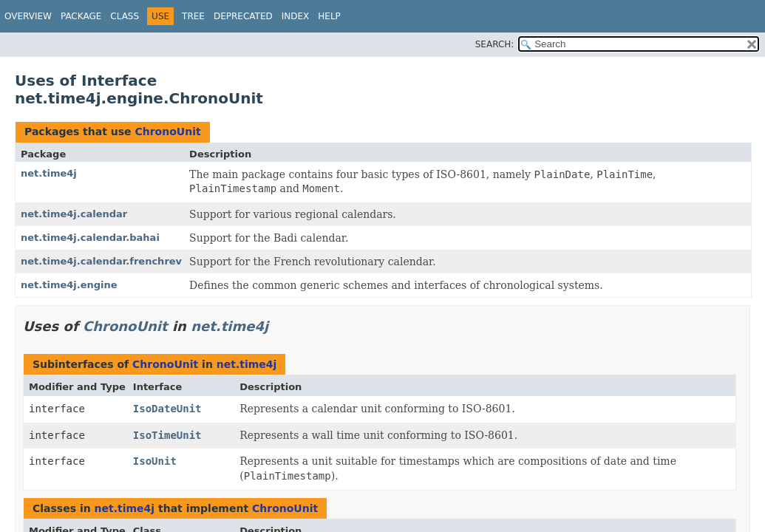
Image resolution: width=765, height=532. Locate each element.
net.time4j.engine (69, 285)
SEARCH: (495, 44)
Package (81, 16)
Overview (28, 16)
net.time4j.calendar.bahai (90, 238)
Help (329, 16)
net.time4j (49, 173)
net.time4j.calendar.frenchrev (101, 261)
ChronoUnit (167, 132)
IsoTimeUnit (167, 435)
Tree (193, 16)
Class (125, 16)
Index (296, 16)
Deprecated (243, 16)
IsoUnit (155, 461)
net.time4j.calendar (74, 214)
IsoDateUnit (167, 409)
